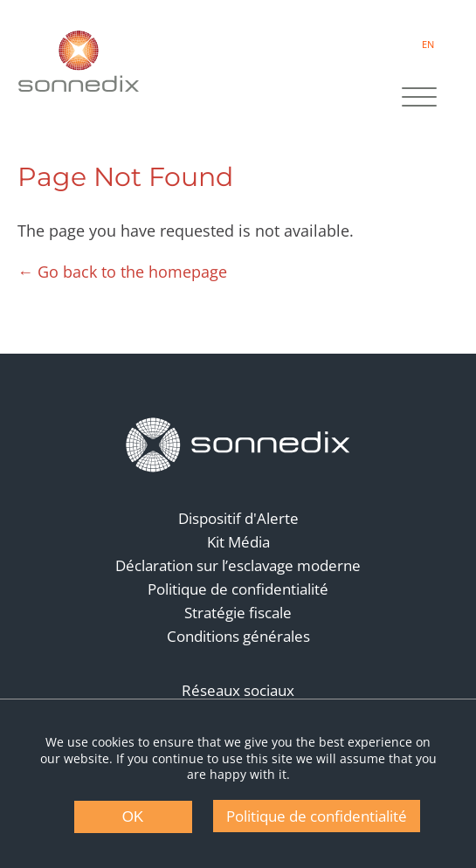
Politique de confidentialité (238, 589)
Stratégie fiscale (238, 613)
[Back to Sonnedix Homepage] (79, 61)
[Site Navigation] (419, 99)
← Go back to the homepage (122, 272)
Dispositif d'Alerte (238, 518)
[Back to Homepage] (238, 445)
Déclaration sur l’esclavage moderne (238, 565)
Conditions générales (238, 636)
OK (133, 817)
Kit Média (238, 542)
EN (428, 44)
